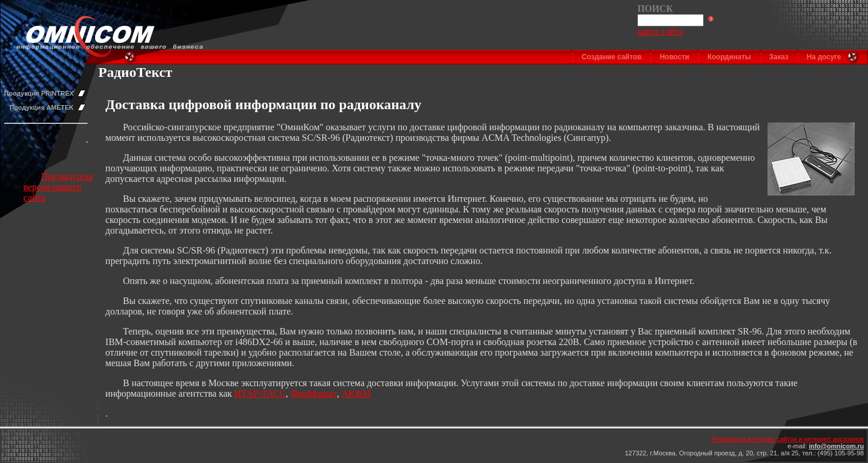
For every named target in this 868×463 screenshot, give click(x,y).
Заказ (779, 57)
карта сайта (660, 31)
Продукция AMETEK (41, 107)
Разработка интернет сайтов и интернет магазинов (788, 439)
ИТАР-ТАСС (260, 393)
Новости (674, 57)
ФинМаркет (314, 393)
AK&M (356, 393)
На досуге (824, 57)
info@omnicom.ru (836, 446)
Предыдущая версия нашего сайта (58, 187)
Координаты (729, 57)
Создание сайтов (612, 57)
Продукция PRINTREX (39, 93)
